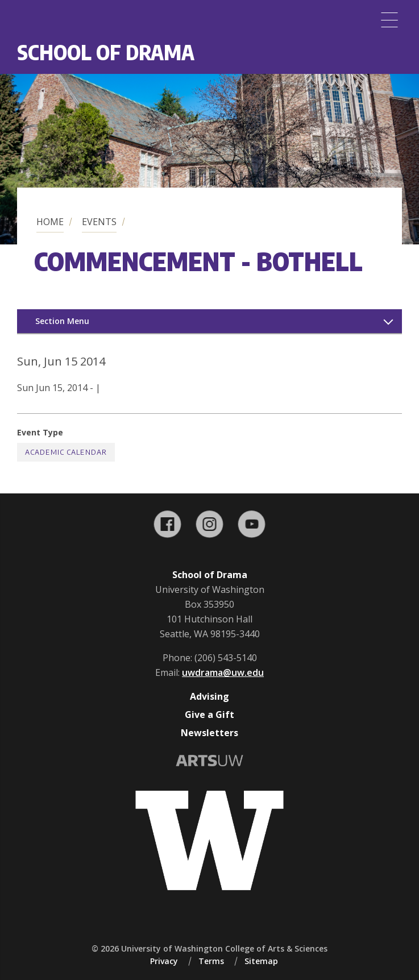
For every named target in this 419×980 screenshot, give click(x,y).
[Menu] (389, 20)
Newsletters (209, 733)
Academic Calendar (66, 452)
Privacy (164, 961)
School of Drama (106, 52)
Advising (209, 696)
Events (99, 222)
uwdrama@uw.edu (223, 672)
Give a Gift (209, 715)
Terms (211, 961)
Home (50, 222)
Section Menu (62, 321)
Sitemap (261, 961)
